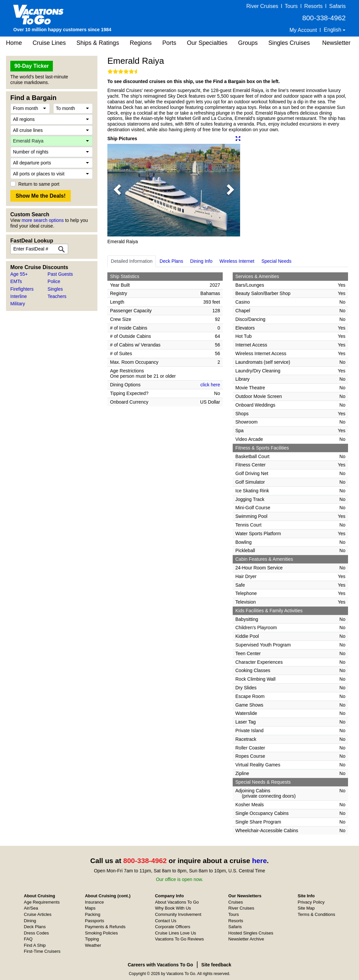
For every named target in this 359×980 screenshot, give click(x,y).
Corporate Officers (173, 927)
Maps (90, 908)
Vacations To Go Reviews (179, 939)
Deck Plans (171, 261)
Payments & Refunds (105, 927)
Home (14, 43)
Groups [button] (248, 43)
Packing (92, 914)
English (333, 30)
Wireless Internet (237, 261)
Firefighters (22, 289)
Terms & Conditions (317, 914)
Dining (30, 921)
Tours (291, 6)
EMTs (16, 281)
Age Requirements (42, 902)
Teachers (57, 296)
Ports (169, 43)
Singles (55, 289)
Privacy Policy (311, 902)
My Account (303, 30)
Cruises (236, 902)
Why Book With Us (173, 908)
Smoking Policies (101, 933)
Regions (141, 43)
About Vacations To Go (177, 902)
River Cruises (262, 6)
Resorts (313, 6)
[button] (117, 190)
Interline (19, 296)
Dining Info (201, 261)
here (259, 861)
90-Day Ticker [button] (32, 66)
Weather (93, 945)
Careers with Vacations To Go (160, 965)
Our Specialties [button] (207, 43)
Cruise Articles (38, 914)
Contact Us (166, 921)
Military (18, 304)
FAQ (28, 939)
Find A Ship (35, 945)
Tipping (92, 939)
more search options (43, 220)
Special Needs (276, 261)
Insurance (94, 902)
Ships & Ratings (98, 43)
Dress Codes (36, 933)
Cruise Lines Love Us (176, 933)
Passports (94, 921)
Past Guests (60, 274)
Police (54, 281)
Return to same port (39, 184)
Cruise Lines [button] (49, 43)
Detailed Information (132, 261)
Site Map (306, 908)
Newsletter (336, 43)
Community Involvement (178, 914)
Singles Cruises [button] (289, 43)
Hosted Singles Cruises (251, 933)
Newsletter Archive (246, 939)
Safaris (337, 6)
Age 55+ (19, 274)
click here (210, 385)
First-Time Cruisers (42, 951)
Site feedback (216, 965)
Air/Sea (31, 908)
